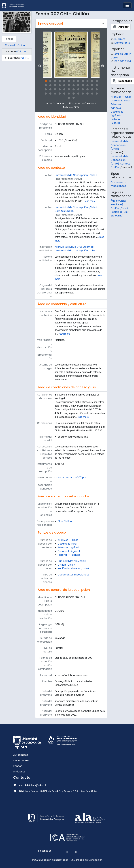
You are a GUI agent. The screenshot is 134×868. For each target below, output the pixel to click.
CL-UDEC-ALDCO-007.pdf (70, 478)
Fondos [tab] (9, 39)
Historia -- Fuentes (69, 555)
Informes (118, 39)
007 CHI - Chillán (27, 52)
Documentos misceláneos (73, 575)
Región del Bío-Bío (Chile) (73, 568)
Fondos (18, 766)
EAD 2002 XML (121, 61)
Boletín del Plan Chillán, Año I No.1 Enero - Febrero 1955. (71, 105)
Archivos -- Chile (68, 540)
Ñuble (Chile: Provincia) (72, 561)
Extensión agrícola (69, 547)
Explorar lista (120, 43)
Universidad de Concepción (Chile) (76, 175)
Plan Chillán (65, 521)
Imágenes (19, 772)
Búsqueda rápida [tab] (15, 45)
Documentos (21, 760)
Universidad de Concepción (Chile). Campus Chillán (120, 162)
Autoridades (21, 755)
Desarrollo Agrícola (69, 551)
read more (90, 201)
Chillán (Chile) (66, 565)
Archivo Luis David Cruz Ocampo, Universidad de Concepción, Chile (75, 249)
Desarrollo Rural (67, 544)
